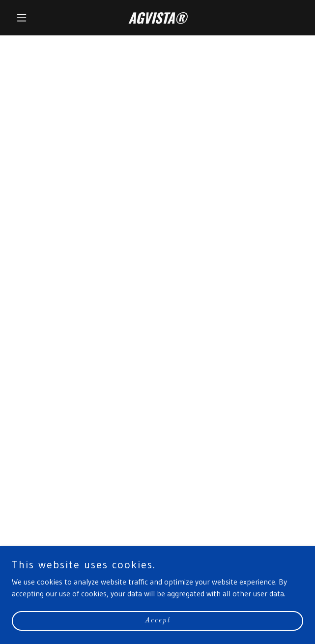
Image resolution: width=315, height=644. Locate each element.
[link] (157, 21)
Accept (158, 620)
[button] (34, 18)
